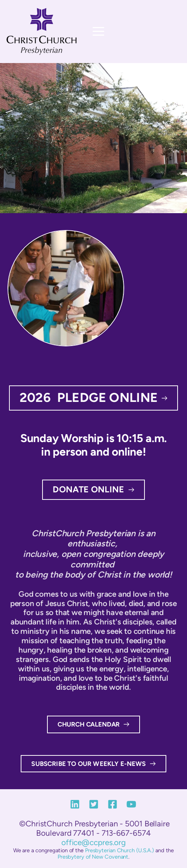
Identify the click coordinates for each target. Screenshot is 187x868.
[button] (98, 31)
